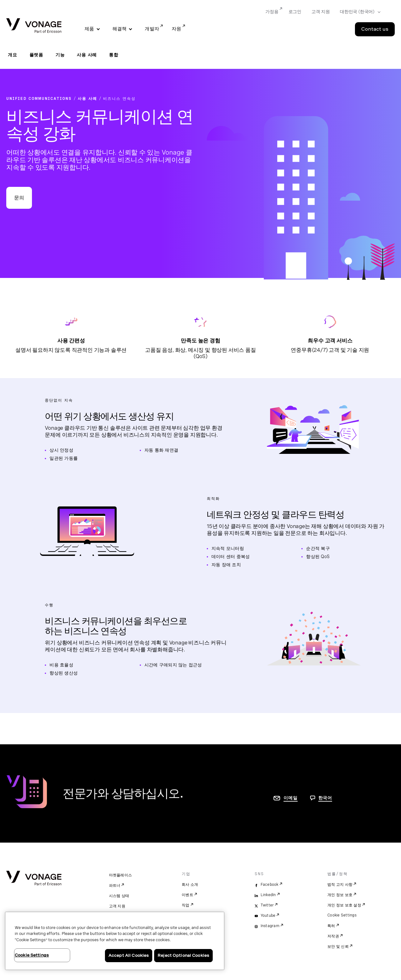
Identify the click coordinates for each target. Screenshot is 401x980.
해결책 (120, 29)
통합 (114, 55)
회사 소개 (190, 885)
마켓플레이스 (121, 875)
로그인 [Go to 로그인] (295, 12)
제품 (89, 29)
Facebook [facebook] (270, 885)
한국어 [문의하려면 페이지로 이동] (325, 798)
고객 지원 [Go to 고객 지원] (321, 12)
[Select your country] (358, 12)
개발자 (152, 29)
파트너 (115, 885)
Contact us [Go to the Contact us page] (375, 29)
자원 (177, 29)
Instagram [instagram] (270, 926)
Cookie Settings (342, 915)
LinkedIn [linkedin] (268, 895)
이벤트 (187, 895)
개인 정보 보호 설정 (344, 905)
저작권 (333, 936)
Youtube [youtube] (268, 916)
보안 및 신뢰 (338, 947)
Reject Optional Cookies (183, 955)
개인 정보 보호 (340, 895)
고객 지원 (117, 906)
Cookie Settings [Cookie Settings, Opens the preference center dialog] (32, 955)
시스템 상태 (119, 896)
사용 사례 (87, 55)
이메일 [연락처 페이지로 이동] (290, 798)
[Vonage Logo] (34, 26)
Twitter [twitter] (267, 905)
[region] (115, 941)
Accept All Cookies (129, 955)
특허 (331, 926)
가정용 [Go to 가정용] (272, 12)
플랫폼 (36, 55)
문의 (19, 198)
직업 (186, 905)
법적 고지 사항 (340, 885)
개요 (13, 55)
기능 (60, 55)
